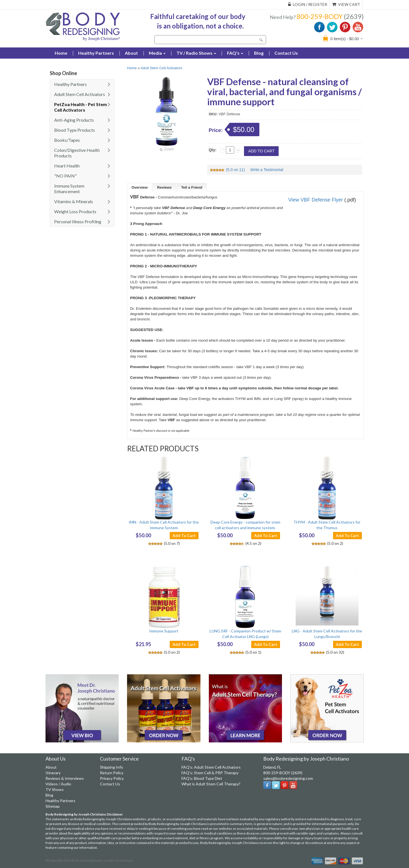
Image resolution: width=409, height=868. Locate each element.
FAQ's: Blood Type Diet (202, 778)
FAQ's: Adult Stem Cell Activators (211, 767)
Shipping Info (112, 767)
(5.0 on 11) (228, 170)
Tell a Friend (192, 187)
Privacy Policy (112, 778)
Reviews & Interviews (65, 778)
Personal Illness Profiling (78, 221)
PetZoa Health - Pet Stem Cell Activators (81, 107)
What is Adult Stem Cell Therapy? (211, 784)
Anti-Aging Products (74, 120)
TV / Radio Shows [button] (196, 53)
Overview (140, 187)
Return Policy (112, 773)
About (131, 53)
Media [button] (157, 53)
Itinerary (53, 773)
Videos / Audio (58, 784)
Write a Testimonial (267, 170)
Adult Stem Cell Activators (80, 94)
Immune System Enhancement (69, 189)
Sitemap (53, 806)
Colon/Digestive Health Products (77, 153)
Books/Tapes (67, 140)
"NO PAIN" (65, 176)
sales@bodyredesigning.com (288, 778)
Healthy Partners (96, 53)
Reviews (164, 187)
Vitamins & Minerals (74, 201)
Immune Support (164, 631)
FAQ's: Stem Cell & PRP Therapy (210, 773)
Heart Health (67, 166)
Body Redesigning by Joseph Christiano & (102, 860)
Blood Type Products (75, 130)
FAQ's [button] (235, 53)
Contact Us (286, 53)
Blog (259, 53)
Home (132, 68)
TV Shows (55, 789)
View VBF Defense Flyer (316, 200)
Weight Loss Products (75, 211)
